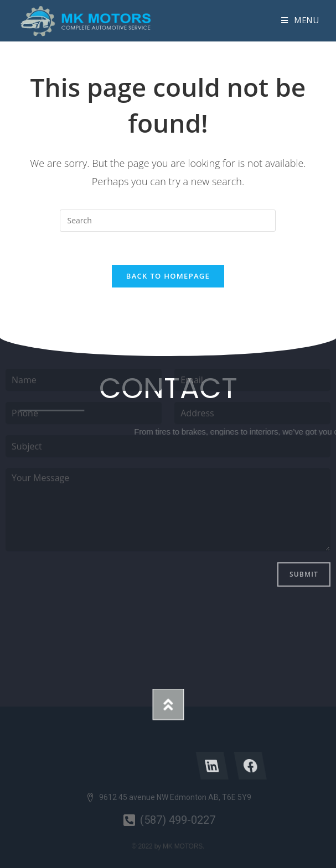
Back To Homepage (168, 276)
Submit (304, 521)
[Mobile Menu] (300, 20)
